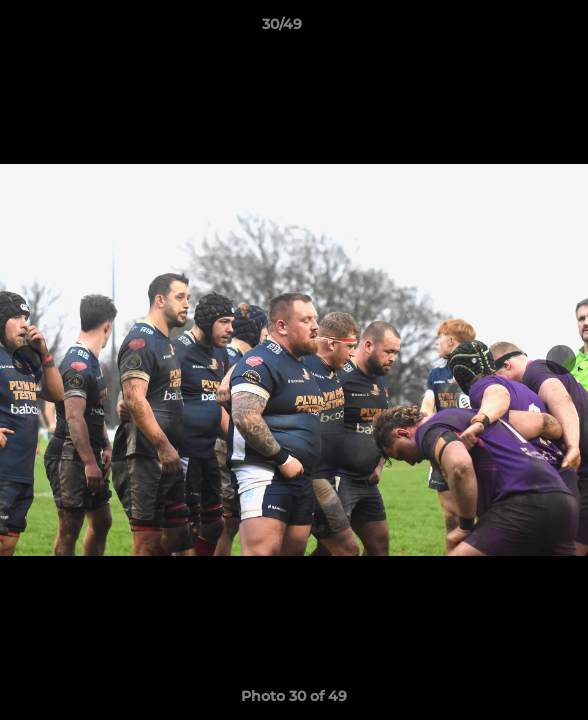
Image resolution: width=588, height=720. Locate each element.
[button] (516, 29)
